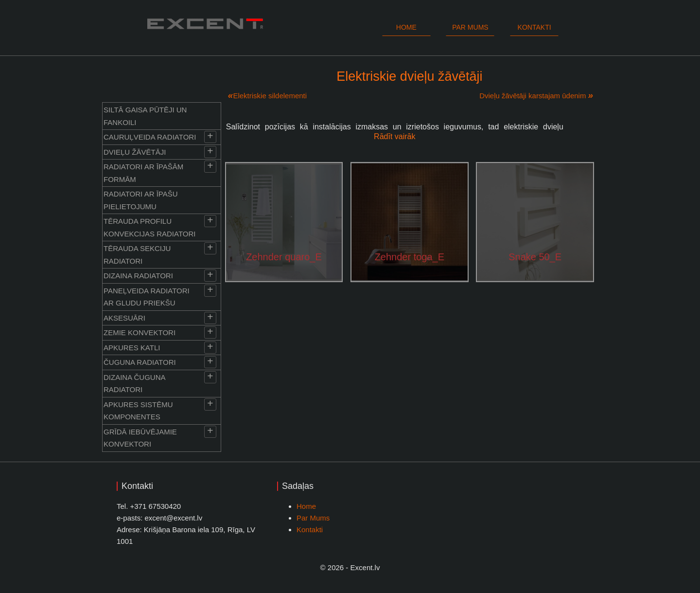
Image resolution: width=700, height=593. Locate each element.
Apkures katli (132, 348)
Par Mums (313, 518)
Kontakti (534, 27)
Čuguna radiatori (140, 362)
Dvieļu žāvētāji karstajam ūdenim (533, 96)
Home (406, 27)
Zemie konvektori (140, 332)
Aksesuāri (124, 318)
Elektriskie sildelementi (270, 96)
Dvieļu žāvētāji (135, 152)
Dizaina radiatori (138, 276)
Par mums (470, 27)
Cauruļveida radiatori (150, 137)
